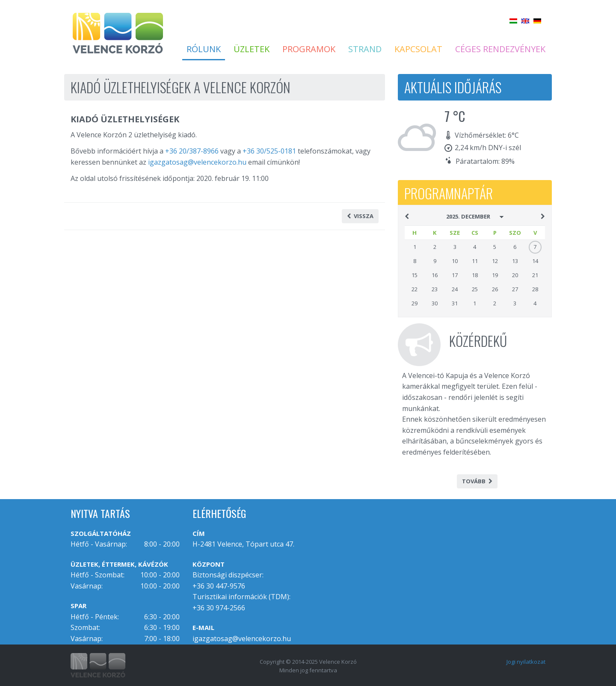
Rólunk (204, 49)
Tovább (477, 481)
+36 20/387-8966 (192, 151)
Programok (309, 49)
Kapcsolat (418, 49)
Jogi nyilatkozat (526, 662)
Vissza (360, 216)
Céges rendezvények (500, 49)
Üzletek (252, 49)
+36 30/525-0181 (269, 151)
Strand (365, 49)
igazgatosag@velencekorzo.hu (197, 162)
